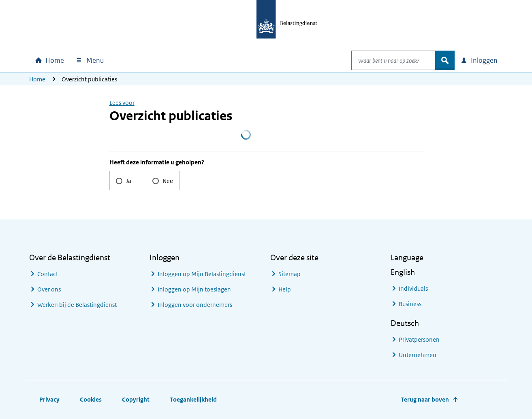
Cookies (91, 399)
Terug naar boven (425, 399)
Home (37, 79)
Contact (48, 274)
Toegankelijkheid (193, 399)
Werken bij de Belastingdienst (77, 305)
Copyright (136, 399)
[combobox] (385, 60)
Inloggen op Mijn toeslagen (194, 289)
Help (285, 289)
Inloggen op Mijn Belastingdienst (202, 274)
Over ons (49, 289)
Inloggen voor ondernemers (195, 305)
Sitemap (290, 274)
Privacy (49, 399)
